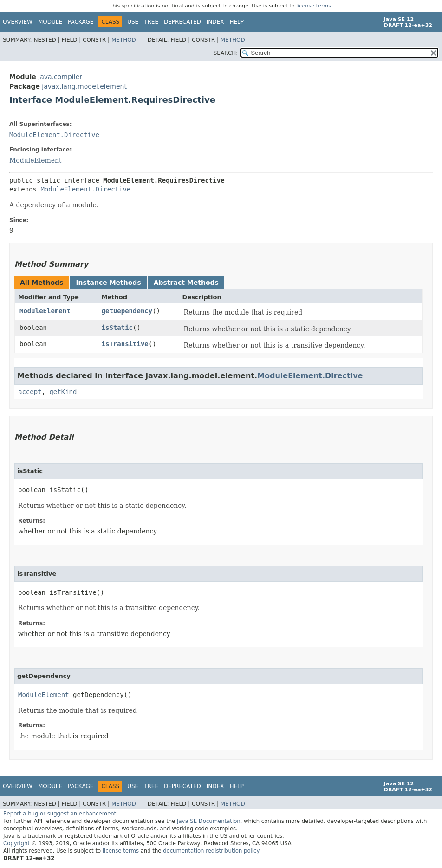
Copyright (16, 843)
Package (81, 22)
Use (133, 22)
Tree (151, 22)
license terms (314, 6)
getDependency (127, 311)
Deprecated (182, 22)
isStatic (117, 328)
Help (237, 22)
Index (215, 22)
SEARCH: (226, 53)
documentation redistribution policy (211, 851)
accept (30, 392)
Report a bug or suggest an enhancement (60, 814)
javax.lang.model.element (84, 86)
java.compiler (60, 77)
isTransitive (125, 344)
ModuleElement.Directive (54, 135)
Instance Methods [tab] (108, 283)
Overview (18, 22)
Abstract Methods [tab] (186, 283)
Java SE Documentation (209, 821)
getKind (63, 392)
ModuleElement (36, 160)
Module (50, 22)
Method (124, 40)
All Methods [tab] (42, 283)
